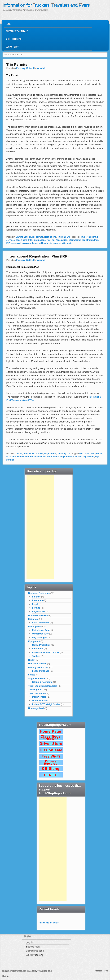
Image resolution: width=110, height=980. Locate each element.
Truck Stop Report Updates (43, 686)
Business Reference (39, 593)
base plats (84, 454)
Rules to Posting (14, 39)
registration (88, 457)
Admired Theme (102, 971)
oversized (16, 243)
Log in (29, 943)
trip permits (55, 243)
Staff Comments (41, 623)
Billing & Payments (42, 682)
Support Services (38, 678)
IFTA (30, 240)
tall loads (43, 243)
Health (32, 660)
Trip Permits (17, 64)
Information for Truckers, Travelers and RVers (46, 5)
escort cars (21, 240)
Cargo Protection (41, 645)
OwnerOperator (40, 634)
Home (8, 24)
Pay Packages (40, 638)
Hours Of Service (37, 664)
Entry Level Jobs (41, 630)
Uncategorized (36, 708)
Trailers (36, 656)
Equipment (34, 641)
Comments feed (35, 951)
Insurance (37, 600)
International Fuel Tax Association (51, 240)
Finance (36, 597)
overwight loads (30, 243)
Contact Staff (12, 47)
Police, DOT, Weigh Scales (46, 704)
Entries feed (33, 947)
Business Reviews (38, 615)
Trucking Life (64, 237)
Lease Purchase (41, 671)
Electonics (38, 649)
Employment (35, 626)
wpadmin (42, 68)
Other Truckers (40, 701)
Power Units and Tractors (46, 652)
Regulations (50, 237)
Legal (35, 604)
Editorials (33, 619)
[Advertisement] (40, 527)
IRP (8, 243)
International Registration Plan (83, 240)
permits (39, 237)
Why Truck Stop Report (17, 31)
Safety (32, 675)
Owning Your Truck (25, 237)
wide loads (67, 243)
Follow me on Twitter (49, 923)
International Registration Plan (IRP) (38, 256)
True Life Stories (37, 693)
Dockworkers (39, 697)
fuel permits (96, 454)
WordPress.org (34, 955)
